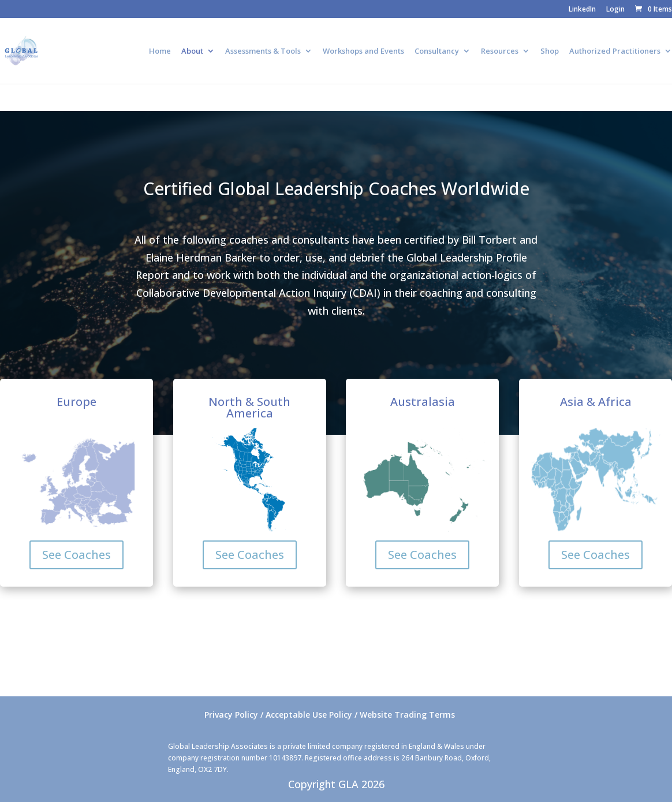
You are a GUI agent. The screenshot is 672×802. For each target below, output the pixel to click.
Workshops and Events (363, 51)
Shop (550, 51)
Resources (500, 51)
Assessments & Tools (263, 51)
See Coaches (76, 555)
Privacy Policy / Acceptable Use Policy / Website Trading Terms (330, 715)
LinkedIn (582, 10)
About (192, 51)
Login (615, 10)
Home (160, 51)
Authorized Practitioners (615, 51)
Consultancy (437, 51)
